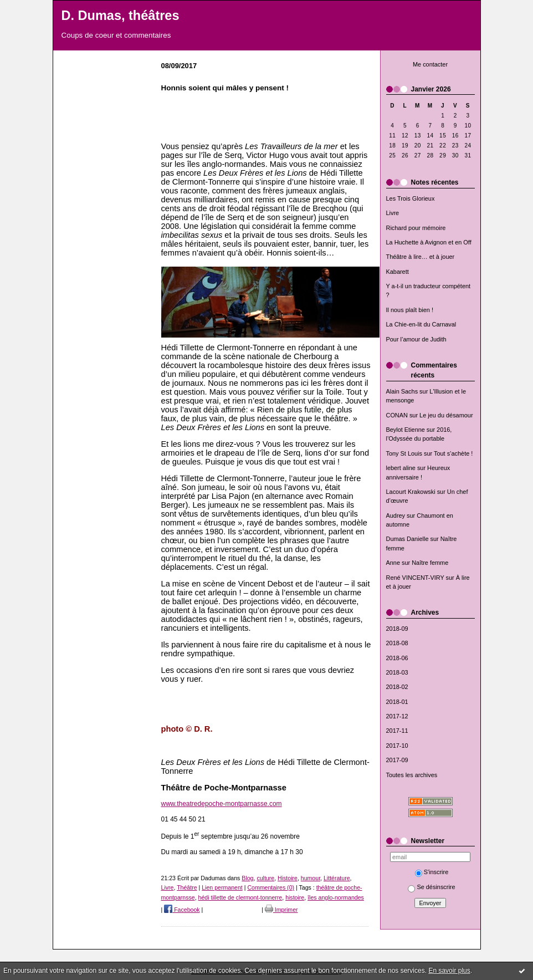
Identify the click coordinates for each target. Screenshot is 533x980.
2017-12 (397, 716)
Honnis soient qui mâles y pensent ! (225, 88)
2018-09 (397, 629)
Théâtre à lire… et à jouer (421, 257)
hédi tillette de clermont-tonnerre (240, 897)
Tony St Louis (404, 453)
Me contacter (430, 64)
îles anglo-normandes (336, 897)
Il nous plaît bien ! (410, 310)
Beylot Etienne (406, 430)
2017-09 (397, 760)
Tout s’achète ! (453, 453)
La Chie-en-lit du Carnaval (421, 324)
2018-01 (397, 702)
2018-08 (397, 643)
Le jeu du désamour (446, 415)
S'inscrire (432, 872)
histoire (295, 897)
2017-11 (397, 731)
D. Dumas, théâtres (121, 16)
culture (265, 878)
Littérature (337, 878)
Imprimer (281, 910)
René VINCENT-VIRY (415, 578)
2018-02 (397, 687)
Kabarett (398, 272)
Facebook (182, 910)
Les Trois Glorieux (411, 198)
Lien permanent (222, 887)
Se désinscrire (431, 887)
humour (311, 878)
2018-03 (397, 672)
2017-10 (397, 746)
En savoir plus (449, 971)
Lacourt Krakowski (411, 492)
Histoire (288, 878)
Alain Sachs (402, 391)
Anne (393, 563)
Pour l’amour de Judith (416, 339)
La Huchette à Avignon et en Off (429, 242)
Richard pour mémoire (416, 228)
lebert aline (401, 468)
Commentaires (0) (271, 887)
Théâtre (187, 887)
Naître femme (430, 563)
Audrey (396, 515)
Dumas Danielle (408, 539)
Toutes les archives (412, 775)
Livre (393, 213)
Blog (247, 878)
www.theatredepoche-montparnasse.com (222, 804)
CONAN (397, 415)
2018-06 (397, 658)
